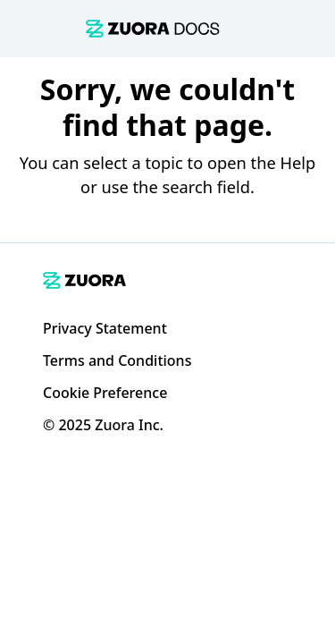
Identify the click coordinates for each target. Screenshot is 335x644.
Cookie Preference (105, 393)
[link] (153, 28)
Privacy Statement (105, 328)
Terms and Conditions (117, 360)
